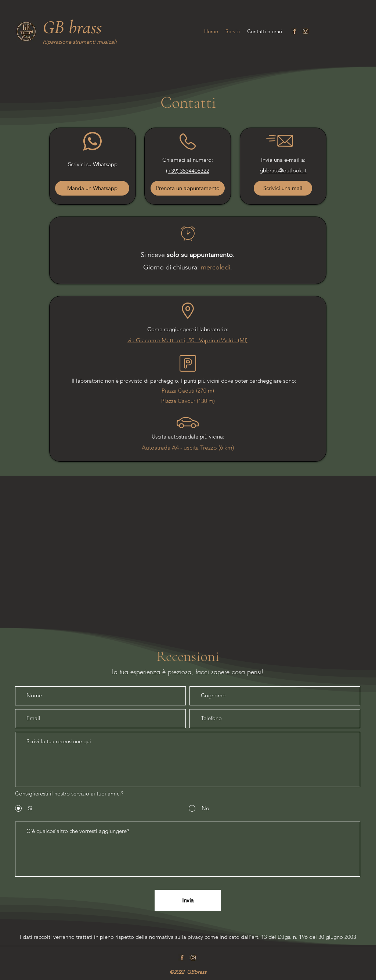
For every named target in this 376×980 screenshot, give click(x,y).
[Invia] (188, 900)
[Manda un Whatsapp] (92, 188)
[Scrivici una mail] (283, 188)
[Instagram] (305, 31)
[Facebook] (294, 31)
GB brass (72, 27)
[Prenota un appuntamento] (188, 188)
